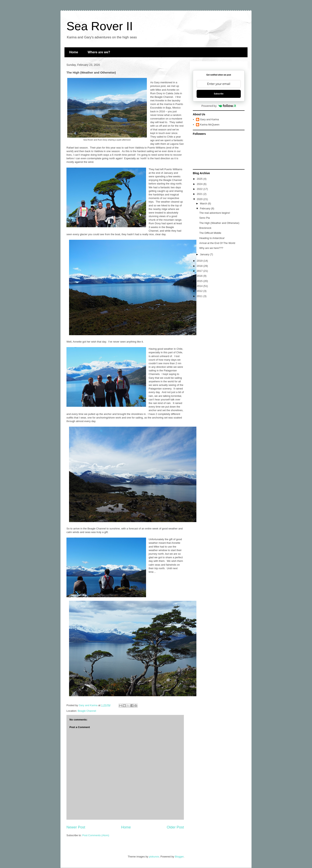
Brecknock (205, 228)
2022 (200, 189)
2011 (200, 296)
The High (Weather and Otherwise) (219, 223)
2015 (200, 281)
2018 (200, 266)
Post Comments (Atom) (96, 835)
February (206, 208)
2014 (200, 286)
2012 (200, 291)
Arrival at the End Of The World (217, 243)
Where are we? (99, 52)
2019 (200, 261)
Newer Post (76, 827)
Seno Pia (204, 218)
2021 (200, 194)
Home (74, 52)
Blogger (179, 857)
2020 (200, 199)
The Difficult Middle (210, 233)
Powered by (219, 106)
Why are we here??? (211, 248)
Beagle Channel (87, 711)
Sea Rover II (100, 26)
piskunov (154, 857)
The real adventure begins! (215, 213)
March (204, 203)
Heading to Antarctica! (212, 238)
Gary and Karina (209, 119)
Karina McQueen (210, 125)
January (205, 254)
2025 (200, 179)
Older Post (175, 827)
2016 (200, 276)
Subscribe (219, 94)
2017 (200, 271)
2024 (200, 184)
